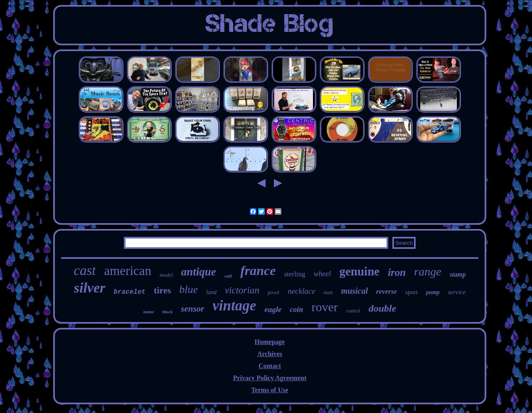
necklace (301, 291)
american (128, 271)
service (457, 292)
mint (328, 293)
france (258, 270)
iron (397, 272)
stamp (458, 274)
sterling (294, 274)
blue (188, 289)
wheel (322, 274)
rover (324, 307)
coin (296, 310)
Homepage (270, 342)
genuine (359, 271)
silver (90, 288)
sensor (192, 309)
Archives (270, 354)
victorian (242, 290)
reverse (387, 291)
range (427, 272)
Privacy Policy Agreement (270, 378)
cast (85, 270)
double (383, 308)
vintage (234, 306)
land (211, 292)
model (166, 275)
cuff (228, 276)
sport (411, 292)
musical (355, 291)
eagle (273, 309)
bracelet (129, 292)
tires (162, 290)
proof (273, 292)
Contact (270, 366)
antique (199, 272)
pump (433, 292)
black (167, 312)
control (353, 311)
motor (149, 312)
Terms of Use (270, 390)
